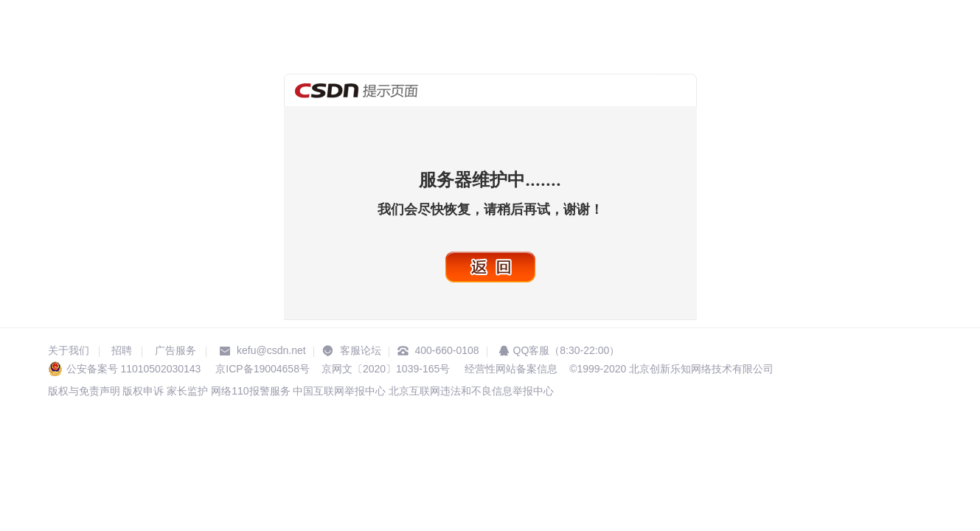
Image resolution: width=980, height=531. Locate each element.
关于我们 (69, 350)
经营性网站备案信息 (510, 369)
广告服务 (176, 350)
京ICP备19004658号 (263, 369)
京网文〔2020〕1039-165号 (386, 369)
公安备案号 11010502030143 (134, 369)
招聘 (122, 350)
